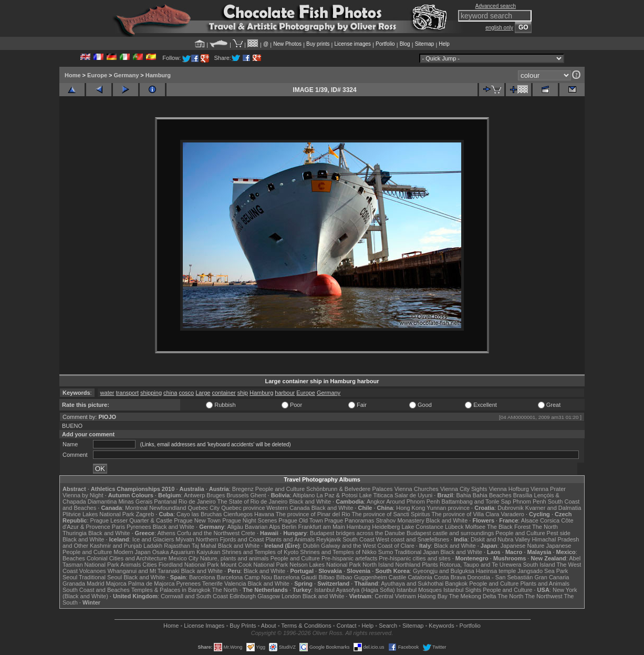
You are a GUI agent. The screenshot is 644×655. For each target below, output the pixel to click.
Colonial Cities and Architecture (127, 558)
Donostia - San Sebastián (500, 577)
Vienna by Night (83, 495)
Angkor (376, 502)
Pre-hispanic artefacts (349, 558)
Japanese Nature (523, 546)
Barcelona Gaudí (295, 577)
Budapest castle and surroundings (450, 533)
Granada (74, 584)
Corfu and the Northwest (208, 533)
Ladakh (153, 546)
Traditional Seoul (100, 577)
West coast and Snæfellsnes (413, 539)
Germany (127, 75)
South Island (539, 565)
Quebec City (204, 508)
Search (388, 626)
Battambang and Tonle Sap (476, 502)
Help (444, 44)
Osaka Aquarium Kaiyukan (186, 552)
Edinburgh (243, 596)
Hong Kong (411, 508)
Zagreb (145, 514)
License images (353, 44)
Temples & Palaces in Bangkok (171, 590)
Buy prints (318, 44)
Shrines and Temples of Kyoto (260, 552)
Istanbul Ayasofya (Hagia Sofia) (354, 590)
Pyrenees (139, 527)
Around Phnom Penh (413, 502)
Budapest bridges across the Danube (357, 533)
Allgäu (235, 527)
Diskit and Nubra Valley (501, 539)
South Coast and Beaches (96, 590)
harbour (285, 393)
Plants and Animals (290, 539)
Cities (150, 565)
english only (499, 28)
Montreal (136, 508)
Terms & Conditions (306, 626)
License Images (204, 626)
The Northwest (544, 596)
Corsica (550, 520)
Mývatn (185, 539)
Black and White (310, 502)
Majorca (116, 584)
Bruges (216, 495)
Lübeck (454, 527)
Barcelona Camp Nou (245, 577)
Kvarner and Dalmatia (553, 508)
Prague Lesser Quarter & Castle (132, 520)
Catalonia (420, 577)
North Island (378, 565)
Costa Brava (450, 577)
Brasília (523, 495)
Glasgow (269, 596)
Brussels (237, 495)
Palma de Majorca (152, 584)
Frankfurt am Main (322, 527)
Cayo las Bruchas (199, 514)
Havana (264, 514)
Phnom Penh (529, 502)
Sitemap (425, 44)
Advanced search (496, 6)
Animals (131, 565)
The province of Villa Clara (466, 514)
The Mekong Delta (473, 596)
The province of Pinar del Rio (313, 514)
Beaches (74, 558)
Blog (405, 44)
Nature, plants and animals (235, 558)
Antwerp (194, 495)
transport (127, 393)
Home (73, 75)
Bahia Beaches (492, 495)
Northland (408, 565)
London (291, 596)
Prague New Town (197, 520)
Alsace (530, 520)
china (170, 393)
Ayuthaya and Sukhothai (412, 584)
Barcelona (202, 577)
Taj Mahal (204, 546)
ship (243, 393)
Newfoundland (168, 508)
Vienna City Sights (464, 489)
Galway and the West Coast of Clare (368, 546)
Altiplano (304, 495)
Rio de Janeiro (197, 502)
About (269, 626)
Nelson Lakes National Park (325, 565)
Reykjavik (329, 539)
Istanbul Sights (462, 590)
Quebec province (243, 508)
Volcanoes (93, 571)
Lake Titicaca (376, 495)
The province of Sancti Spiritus (391, 514)
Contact (347, 626)
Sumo (386, 552)
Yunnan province (448, 508)
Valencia (235, 584)
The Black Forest (509, 527)
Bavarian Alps (262, 527)
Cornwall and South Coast (194, 596)
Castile (398, 577)
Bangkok (456, 584)
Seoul (70, 577)
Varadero (512, 514)
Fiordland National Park (189, 565)
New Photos (287, 44)
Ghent (258, 495)
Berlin (289, 527)
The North (545, 527)
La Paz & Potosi (337, 495)
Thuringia (75, 533)
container (224, 393)
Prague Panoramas (350, 520)
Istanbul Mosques (419, 590)
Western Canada (288, 508)
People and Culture (280, 489)
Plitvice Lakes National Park (98, 514)
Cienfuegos (238, 514)
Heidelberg (386, 527)
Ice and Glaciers (153, 539)
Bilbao (326, 577)
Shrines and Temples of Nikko (338, 552)
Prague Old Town (300, 520)
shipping (151, 393)
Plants (430, 565)
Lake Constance (422, 527)
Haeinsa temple (496, 571)
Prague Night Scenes (250, 520)
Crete (248, 533)
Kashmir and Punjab (116, 546)
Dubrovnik (511, 508)
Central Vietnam (395, 596)
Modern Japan (132, 552)
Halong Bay (433, 596)
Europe (97, 75)
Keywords (441, 626)
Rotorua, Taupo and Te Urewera (481, 565)
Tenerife (212, 584)
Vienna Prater (548, 489)
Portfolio (385, 44)
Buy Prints (243, 626)
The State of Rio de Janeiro (253, 502)
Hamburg (158, 75)
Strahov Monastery (400, 520)
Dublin (311, 546)
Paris (118, 527)
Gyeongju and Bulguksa (444, 571)
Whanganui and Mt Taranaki (144, 571)
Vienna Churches (417, 489)
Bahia (464, 495)
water (107, 393)
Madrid (96, 584)
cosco (186, 393)
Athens (166, 533)
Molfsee (476, 527)
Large (203, 393)
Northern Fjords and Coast (230, 539)
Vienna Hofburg (509, 489)
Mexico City (184, 558)
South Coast (359, 539)
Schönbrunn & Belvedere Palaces (350, 489)
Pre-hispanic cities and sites (414, 558)
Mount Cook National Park (254, 565)
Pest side (559, 533)
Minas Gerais (135, 502)
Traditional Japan (417, 552)
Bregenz (243, 489)
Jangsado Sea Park (543, 571)
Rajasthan (177, 546)
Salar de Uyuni (413, 495)
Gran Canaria (552, 577)
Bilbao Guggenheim (362, 577)
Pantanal (165, 502)
